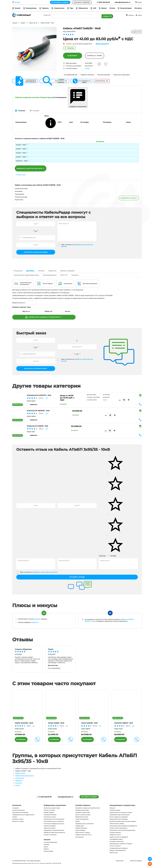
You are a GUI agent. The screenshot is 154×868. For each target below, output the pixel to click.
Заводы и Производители (118, 850)
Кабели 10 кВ (20, 773)
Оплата (112, 8)
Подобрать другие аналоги (31, 168)
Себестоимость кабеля (117, 824)
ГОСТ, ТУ (64, 275)
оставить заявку (89, 797)
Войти (140, 15)
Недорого (19, 781)
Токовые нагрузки (115, 832)
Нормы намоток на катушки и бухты (121, 812)
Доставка (30, 271)
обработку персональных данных (45, 572)
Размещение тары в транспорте (120, 815)
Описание (18, 271)
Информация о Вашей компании (54, 830)
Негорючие (20, 778)
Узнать (87, 68)
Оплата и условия (49, 810)
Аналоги (75, 275)
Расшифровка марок (116, 839)
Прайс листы (114, 853)
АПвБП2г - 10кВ (21, 161)
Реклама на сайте (18, 819)
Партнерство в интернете (20, 812)
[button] (18, 238)
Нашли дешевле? (102, 44)
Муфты (46, 847)
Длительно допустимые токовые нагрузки (123, 821)
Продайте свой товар (82, 810)
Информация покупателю (55, 805)
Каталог (47, 840)
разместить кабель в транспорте (44, 317)
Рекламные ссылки (50, 817)
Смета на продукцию (82, 819)
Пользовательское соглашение (54, 821)
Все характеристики (71, 75)
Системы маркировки (50, 842)
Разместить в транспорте (121, 75)
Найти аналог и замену (83, 832)
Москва (17, 2)
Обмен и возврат (67, 271)
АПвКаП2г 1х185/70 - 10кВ (124, 723)
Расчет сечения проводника (118, 828)
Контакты (138, 8)
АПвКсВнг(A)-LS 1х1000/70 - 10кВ (39, 395)
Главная (15, 23)
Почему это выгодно (50, 835)
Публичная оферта (50, 826)
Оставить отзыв (77, 577)
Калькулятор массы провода (119, 819)
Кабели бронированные (24, 776)
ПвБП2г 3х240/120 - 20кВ (24, 723)
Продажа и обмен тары (83, 812)
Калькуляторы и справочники (122, 805)
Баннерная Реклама (50, 815)
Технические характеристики (26, 275)
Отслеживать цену (81, 81)
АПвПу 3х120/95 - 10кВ (89, 723)
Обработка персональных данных (54, 832)
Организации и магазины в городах (121, 844)
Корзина (131, 15)
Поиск (107, 16)
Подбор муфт (80, 826)
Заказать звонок (82, 2)
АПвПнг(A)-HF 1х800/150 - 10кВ (38, 411)
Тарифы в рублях (49, 812)
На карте (35, 111)
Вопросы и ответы (18, 821)
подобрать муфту (129, 198)
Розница (18, 783)
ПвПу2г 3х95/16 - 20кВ (56, 723)
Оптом (18, 785)
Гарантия (52, 271)
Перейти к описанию (87, 75)
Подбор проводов (81, 828)
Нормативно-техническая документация (122, 830)
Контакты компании (19, 810)
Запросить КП (102, 81)
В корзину (72, 56)
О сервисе (15, 808)
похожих (37, 619)
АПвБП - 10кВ (21, 145)
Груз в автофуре (80, 830)
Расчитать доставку (104, 75)
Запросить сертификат (25, 81)
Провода (47, 844)
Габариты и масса (115, 835)
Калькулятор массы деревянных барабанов (123, 826)
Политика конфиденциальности (54, 824)
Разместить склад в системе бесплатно (88, 808)
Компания (17, 805)
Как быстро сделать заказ (52, 808)
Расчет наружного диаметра (119, 817)
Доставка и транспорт (117, 841)
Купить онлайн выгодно (83, 815)
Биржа (77, 821)
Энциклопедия (48, 851)
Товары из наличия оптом (83, 835)
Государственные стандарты (119, 848)
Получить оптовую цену (36, 368)
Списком (20, 111)
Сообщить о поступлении (78, 97)
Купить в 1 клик (95, 56)
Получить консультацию (36, 252)
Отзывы (15, 817)
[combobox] (36, 230)
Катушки (112, 808)
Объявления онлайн (82, 817)
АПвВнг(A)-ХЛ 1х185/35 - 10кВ (37, 426)
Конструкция (79, 837)
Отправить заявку (60, 2)
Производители (50, 275)
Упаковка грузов (115, 810)
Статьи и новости (115, 846)
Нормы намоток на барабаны (119, 837)
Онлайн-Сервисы (83, 805)
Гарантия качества (50, 828)
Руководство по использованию (54, 819)
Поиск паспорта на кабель (54, 81)
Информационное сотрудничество (23, 815)
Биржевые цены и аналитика (84, 824)
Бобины (46, 849)
